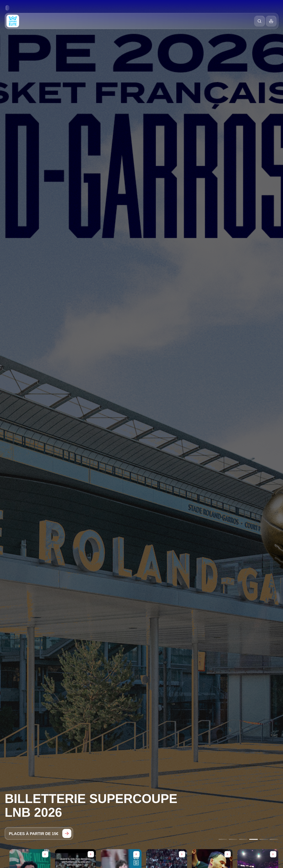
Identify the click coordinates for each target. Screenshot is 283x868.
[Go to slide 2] (233, 839)
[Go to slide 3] (243, 839)
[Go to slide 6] (274, 839)
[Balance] (271, 21)
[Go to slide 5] (264, 839)
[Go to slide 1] (223, 839)
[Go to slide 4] (254, 839)
